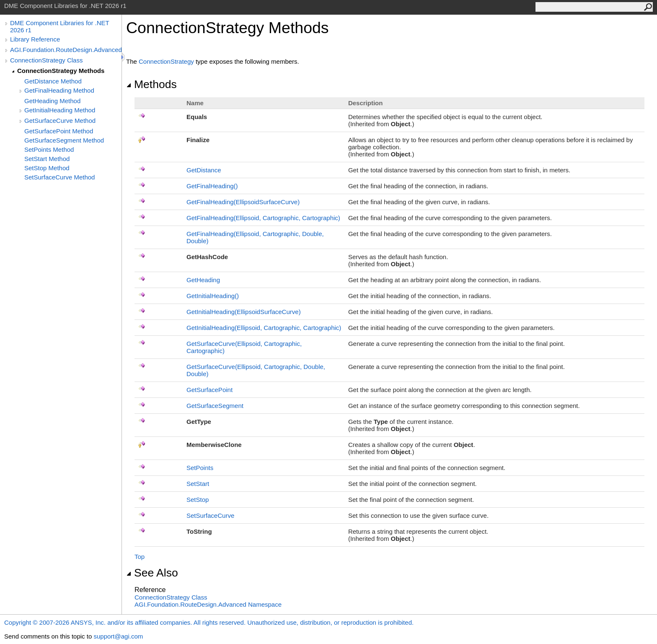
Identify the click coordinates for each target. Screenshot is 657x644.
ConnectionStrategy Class (46, 60)
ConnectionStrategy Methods (61, 71)
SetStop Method (47, 168)
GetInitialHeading (213, 296)
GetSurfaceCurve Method (60, 121)
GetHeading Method (52, 101)
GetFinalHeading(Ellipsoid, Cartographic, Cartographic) (263, 218)
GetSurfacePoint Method (59, 131)
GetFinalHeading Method (59, 90)
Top (140, 557)
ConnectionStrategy (166, 61)
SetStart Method (47, 159)
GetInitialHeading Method (60, 110)
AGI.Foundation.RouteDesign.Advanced (66, 50)
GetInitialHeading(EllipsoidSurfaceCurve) (244, 312)
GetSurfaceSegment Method (64, 140)
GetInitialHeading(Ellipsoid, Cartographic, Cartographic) (264, 328)
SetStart (198, 484)
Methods (151, 84)
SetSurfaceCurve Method (59, 177)
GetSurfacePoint (210, 390)
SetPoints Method (49, 149)
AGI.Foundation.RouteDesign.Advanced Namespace (208, 604)
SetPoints (200, 468)
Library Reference (35, 39)
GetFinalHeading (212, 186)
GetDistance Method (53, 81)
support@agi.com (118, 636)
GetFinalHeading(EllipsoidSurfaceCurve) (243, 202)
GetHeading (203, 280)
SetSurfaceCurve (210, 515)
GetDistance (204, 170)
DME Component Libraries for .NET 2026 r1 (59, 26)
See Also (152, 573)
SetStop (198, 500)
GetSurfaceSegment (215, 406)
